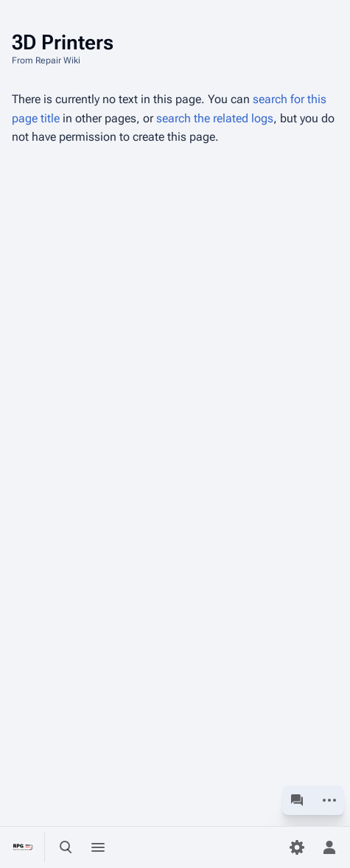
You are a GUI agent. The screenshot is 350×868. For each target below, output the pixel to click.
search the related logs (215, 118)
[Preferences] (297, 847)
